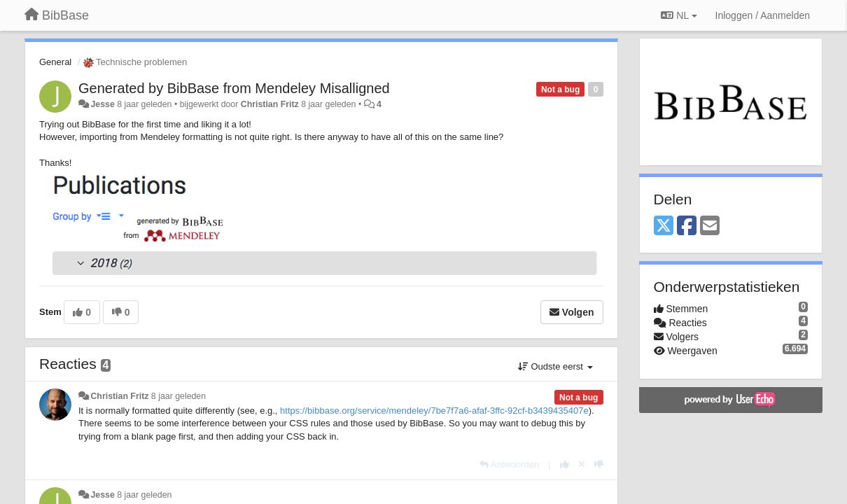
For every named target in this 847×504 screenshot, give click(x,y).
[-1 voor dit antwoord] (599, 464)
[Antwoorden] (509, 464)
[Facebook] (687, 226)
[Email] (710, 226)
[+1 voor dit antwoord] (565, 464)
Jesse (102, 104)
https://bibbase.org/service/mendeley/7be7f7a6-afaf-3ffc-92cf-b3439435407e (434, 411)
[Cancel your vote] (582, 464)
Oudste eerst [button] (555, 366)
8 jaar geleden (178, 396)
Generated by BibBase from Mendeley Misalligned (234, 88)
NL (679, 15)
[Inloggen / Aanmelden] (763, 15)
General (55, 62)
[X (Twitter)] (664, 226)
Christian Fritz (270, 104)
